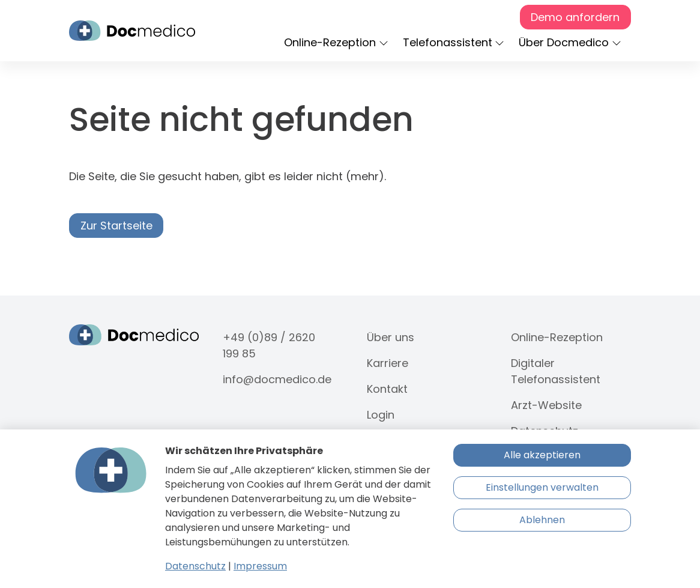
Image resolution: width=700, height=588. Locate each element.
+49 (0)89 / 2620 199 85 (269, 345)
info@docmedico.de (277, 379)
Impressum (260, 566)
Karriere (388, 363)
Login (381, 415)
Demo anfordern (575, 17)
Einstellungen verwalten (542, 487)
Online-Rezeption (557, 337)
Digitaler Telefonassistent (556, 371)
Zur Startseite (116, 226)
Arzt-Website (546, 405)
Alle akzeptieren (542, 455)
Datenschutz (195, 566)
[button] (339, 43)
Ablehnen (542, 520)
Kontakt (387, 389)
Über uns (391, 337)
